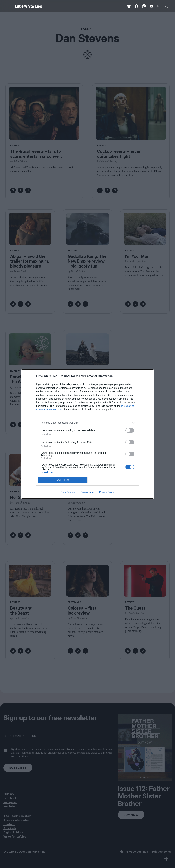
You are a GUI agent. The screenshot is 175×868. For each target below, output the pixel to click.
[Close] (147, 376)
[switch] (130, 430)
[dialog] (87, 434)
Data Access (87, 492)
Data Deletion (68, 492)
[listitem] (87, 423)
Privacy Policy (107, 492)
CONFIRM (63, 480)
